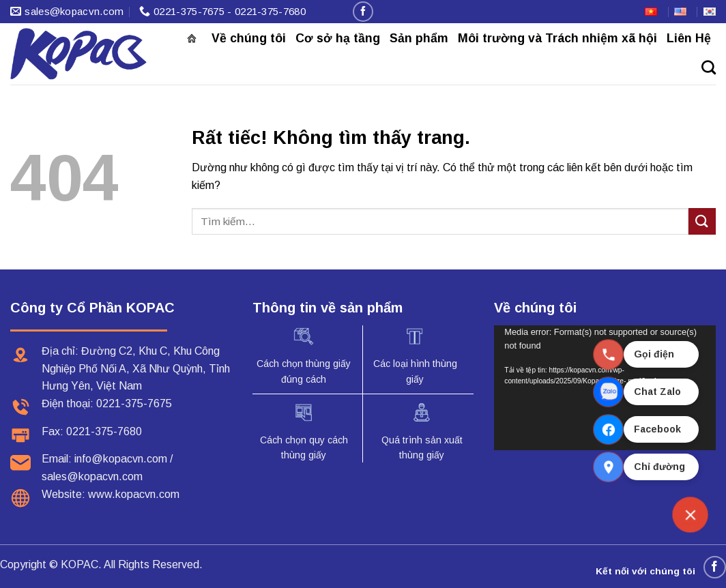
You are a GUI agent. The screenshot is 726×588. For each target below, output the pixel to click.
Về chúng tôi (249, 38)
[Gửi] (702, 221)
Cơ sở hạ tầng (338, 38)
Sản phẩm (419, 38)
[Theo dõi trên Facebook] (363, 11)
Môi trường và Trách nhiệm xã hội (557, 38)
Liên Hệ (689, 38)
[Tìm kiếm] (709, 67)
